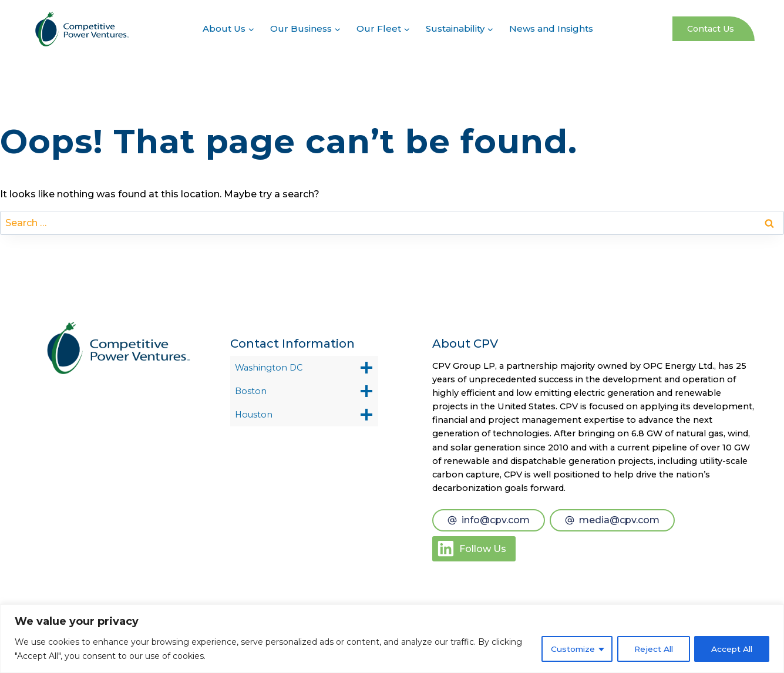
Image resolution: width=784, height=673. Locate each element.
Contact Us (711, 29)
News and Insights (551, 28)
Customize (568, 649)
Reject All (650, 649)
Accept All (731, 649)
